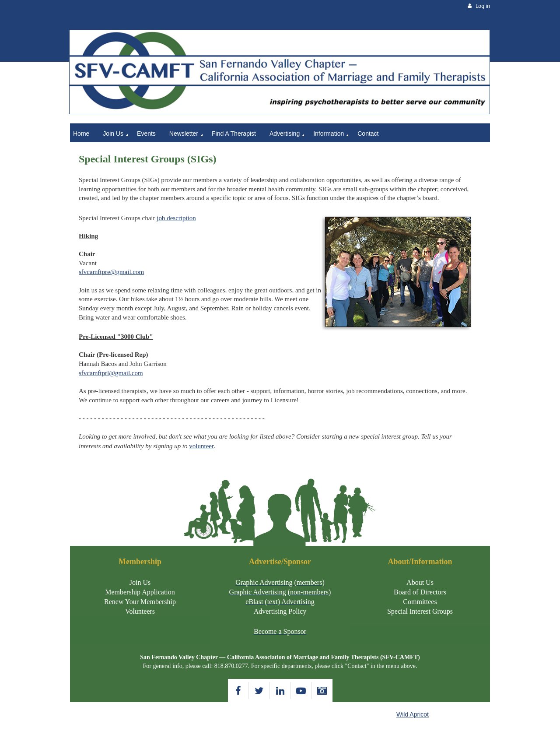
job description (176, 218)
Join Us (140, 582)
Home (78, 25)
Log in (483, 6)
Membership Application (140, 592)
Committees (420, 602)
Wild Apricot (413, 714)
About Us (420, 582)
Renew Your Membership (140, 602)
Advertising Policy (280, 611)
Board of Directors (420, 592)
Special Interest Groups (420, 611)
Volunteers (140, 611)
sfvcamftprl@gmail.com (111, 373)
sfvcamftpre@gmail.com (111, 272)
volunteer (201, 446)
